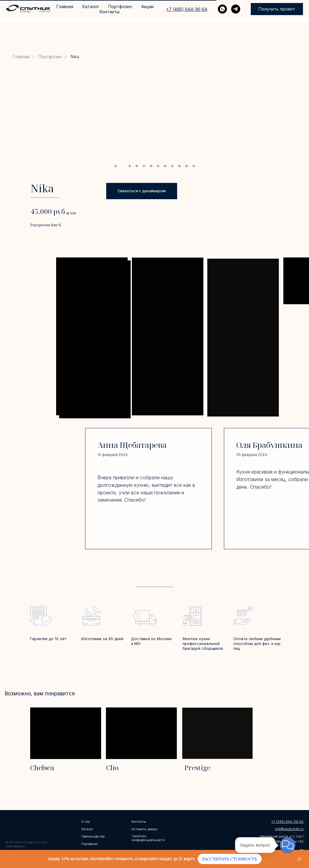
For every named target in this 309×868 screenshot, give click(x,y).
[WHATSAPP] (222, 9)
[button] (277, 9)
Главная (65, 6)
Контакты (110, 12)
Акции (147, 6)
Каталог (91, 6)
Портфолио (120, 6)
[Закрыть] (299, 859)
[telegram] (236, 9)
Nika (75, 57)
